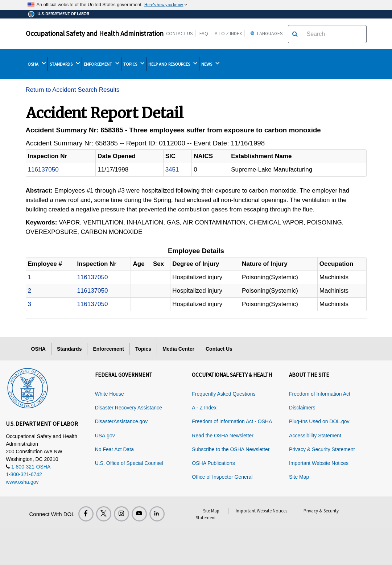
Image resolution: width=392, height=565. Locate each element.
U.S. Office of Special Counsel (129, 463)
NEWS (210, 64)
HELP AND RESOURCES (173, 64)
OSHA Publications (213, 463)
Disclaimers (302, 408)
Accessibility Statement (315, 436)
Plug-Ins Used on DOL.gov (319, 421)
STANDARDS (65, 64)
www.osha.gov (22, 482)
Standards (69, 349)
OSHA (37, 64)
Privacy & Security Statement (322, 449)
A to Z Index (228, 33)
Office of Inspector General (222, 477)
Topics (143, 349)
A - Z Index (204, 408)
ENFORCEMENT (102, 64)
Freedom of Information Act (320, 394)
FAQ (204, 33)
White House (110, 394)
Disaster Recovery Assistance (129, 408)
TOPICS (134, 64)
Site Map (299, 477)
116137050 (43, 170)
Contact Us (180, 33)
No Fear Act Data (114, 449)
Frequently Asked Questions (224, 394)
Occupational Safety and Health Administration (95, 33)
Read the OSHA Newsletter (223, 436)
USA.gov (105, 436)
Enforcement (108, 349)
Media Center (178, 349)
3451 (172, 170)
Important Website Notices (319, 463)
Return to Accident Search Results (73, 90)
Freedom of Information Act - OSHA (232, 421)
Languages (266, 33)
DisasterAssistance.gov (121, 421)
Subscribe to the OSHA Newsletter (231, 449)
